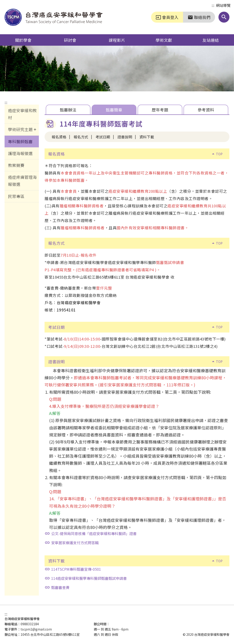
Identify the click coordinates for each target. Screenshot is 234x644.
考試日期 (103, 137)
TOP (217, 154)
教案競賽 (16, 165)
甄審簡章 (114, 110)
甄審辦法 (68, 110)
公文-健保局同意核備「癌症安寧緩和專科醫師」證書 (91, 533)
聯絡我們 (199, 17)
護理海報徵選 (20, 153)
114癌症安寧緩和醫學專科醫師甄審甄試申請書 (86, 578)
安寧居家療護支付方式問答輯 (72, 543)
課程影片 (117, 40)
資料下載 (147, 137)
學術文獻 (164, 40)
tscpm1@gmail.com (36, 629)
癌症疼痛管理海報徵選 (22, 181)
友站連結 (211, 40)
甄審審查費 (57, 587)
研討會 (70, 40)
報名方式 (81, 137)
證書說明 (125, 137)
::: (213, 5)
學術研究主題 (20, 129)
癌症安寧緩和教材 (22, 114)
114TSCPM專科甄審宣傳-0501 (73, 569)
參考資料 (206, 110)
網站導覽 (223, 5)
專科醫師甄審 (20, 141)
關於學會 (23, 40)
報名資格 (59, 137)
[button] (224, 17)
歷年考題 (160, 110)
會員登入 (167, 17)
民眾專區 (16, 196)
